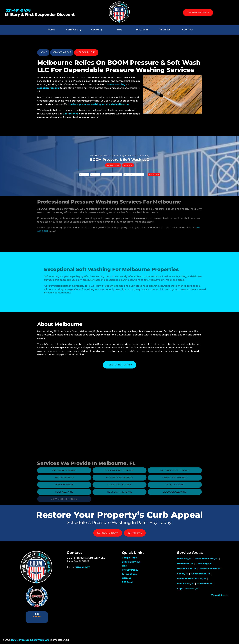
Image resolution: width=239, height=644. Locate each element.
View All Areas (219, 595)
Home (43, 52)
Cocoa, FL (183, 574)
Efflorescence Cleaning (175, 477)
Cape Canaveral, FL (188, 589)
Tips (124, 566)
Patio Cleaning (175, 491)
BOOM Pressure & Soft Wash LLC (30, 640)
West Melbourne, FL (207, 559)
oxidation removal (48, 88)
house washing (116, 84)
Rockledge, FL (205, 564)
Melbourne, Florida (120, 365)
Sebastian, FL (205, 584)
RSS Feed (127, 582)
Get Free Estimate (198, 12)
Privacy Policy (130, 570)
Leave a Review (131, 562)
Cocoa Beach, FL (201, 574)
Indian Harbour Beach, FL (192, 579)
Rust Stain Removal (119, 498)
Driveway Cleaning (64, 477)
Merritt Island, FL (187, 569)
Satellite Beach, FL (210, 569)
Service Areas (62, 52)
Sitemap (127, 578)
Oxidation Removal (119, 491)
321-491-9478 (18, 10)
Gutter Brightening (175, 484)
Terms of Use (129, 574)
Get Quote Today (118, 166)
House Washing (64, 491)
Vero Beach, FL (186, 584)
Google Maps (129, 558)
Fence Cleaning (64, 484)
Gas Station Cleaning (120, 484)
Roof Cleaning (64, 498)
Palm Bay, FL (185, 559)
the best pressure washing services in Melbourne (99, 104)
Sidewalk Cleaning (175, 498)
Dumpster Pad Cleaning (119, 477)
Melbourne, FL (86, 52)
